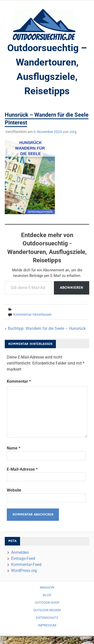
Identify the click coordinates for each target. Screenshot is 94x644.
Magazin (47, 587)
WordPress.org (24, 571)
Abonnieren (72, 288)
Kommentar (19, 381)
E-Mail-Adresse (22, 469)
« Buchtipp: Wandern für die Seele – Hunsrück (45, 328)
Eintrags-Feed (23, 558)
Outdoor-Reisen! (47, 610)
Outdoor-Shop (47, 603)
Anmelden (20, 552)
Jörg (73, 132)
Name (14, 448)
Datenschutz (47, 618)
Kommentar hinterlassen (32, 314)
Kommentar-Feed (26, 565)
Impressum (47, 625)
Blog (47, 595)
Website (14, 490)
